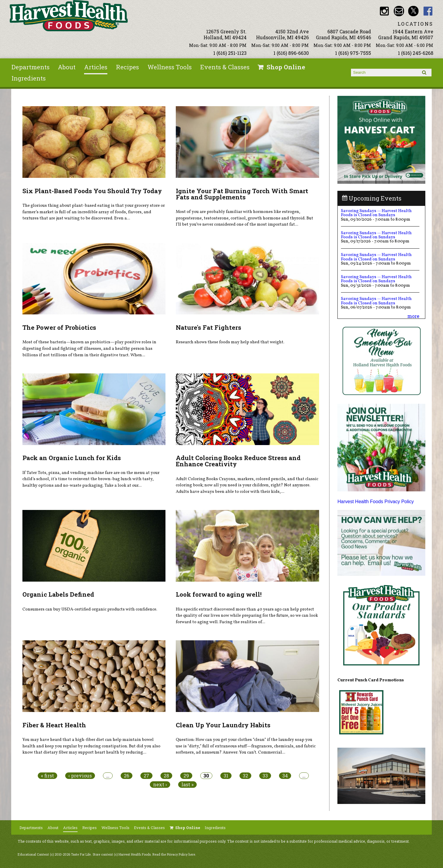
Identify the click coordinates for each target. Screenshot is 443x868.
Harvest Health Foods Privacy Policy (376, 502)
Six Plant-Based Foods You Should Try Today (92, 191)
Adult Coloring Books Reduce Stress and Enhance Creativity (238, 461)
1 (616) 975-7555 (353, 53)
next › (160, 785)
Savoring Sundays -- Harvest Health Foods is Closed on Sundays (376, 213)
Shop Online (286, 67)
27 (146, 776)
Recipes (127, 67)
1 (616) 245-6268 (416, 53)
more (413, 316)
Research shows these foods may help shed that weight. (230, 342)
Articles (96, 67)
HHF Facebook (428, 11)
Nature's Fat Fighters (209, 327)
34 (285, 776)
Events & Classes (225, 67)
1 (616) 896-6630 (291, 53)
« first (47, 776)
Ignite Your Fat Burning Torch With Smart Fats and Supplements (242, 194)
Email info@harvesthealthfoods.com (399, 11)
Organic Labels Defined (58, 594)
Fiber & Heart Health (54, 725)
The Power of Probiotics (59, 327)
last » (187, 785)
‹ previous (80, 776)
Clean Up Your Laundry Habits (223, 725)
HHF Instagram (384, 11)
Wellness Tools (170, 67)
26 (127, 776)
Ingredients (29, 78)
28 (166, 776)
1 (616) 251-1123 (230, 53)
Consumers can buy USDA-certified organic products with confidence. (90, 609)
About (67, 67)
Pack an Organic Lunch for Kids (72, 458)
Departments (31, 67)
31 (226, 776)
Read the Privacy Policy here (174, 854)
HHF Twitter (413, 11)
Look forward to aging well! (219, 594)
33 (265, 776)
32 (245, 776)
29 (186, 776)
